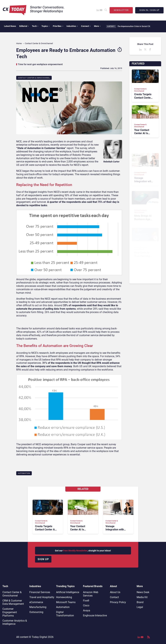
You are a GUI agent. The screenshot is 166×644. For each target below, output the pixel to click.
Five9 (86, 601)
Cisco (86, 605)
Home (19, 43)
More (97, 26)
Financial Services (40, 592)
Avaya (87, 610)
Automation (24, 473)
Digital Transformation (65, 614)
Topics (45, 26)
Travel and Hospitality (42, 597)
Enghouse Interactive (95, 615)
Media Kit (142, 597)
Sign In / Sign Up (149, 10)
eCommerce (36, 602)
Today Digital (39, 637)
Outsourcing (36, 612)
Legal (140, 607)
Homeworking (64, 597)
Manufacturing (38, 607)
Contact (114, 597)
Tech (35, 26)
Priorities (58, 26)
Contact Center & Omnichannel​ (34, 78)
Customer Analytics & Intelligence (15, 622)
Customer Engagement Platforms (10, 612)
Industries (72, 26)
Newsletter (121, 10)
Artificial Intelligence (68, 592)
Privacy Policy (118, 602)
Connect (86, 26)
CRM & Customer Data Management (13, 602)
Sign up (43, 559)
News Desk (143, 592)
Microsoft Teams (66, 602)
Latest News (10, 26)
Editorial (24, 26)
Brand (140, 602)
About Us (115, 592)
